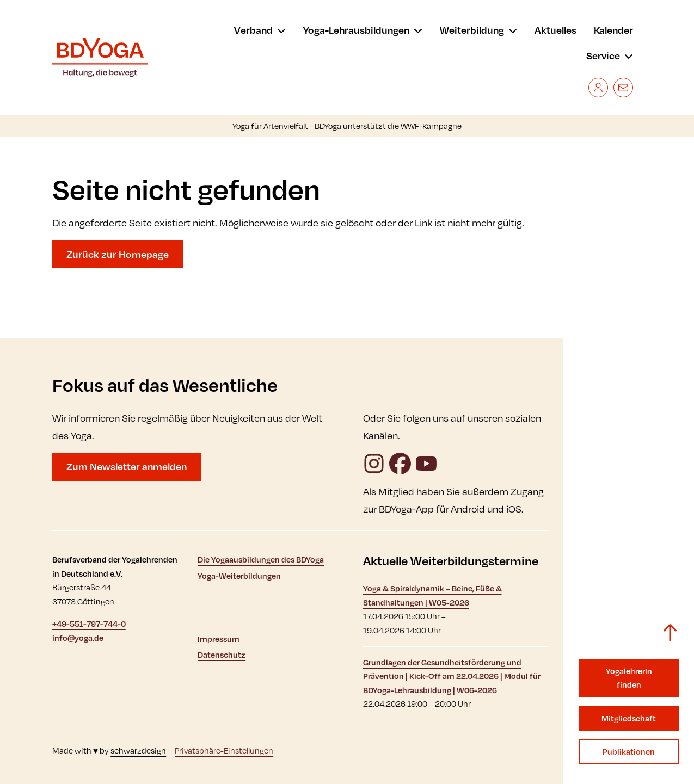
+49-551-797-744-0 (89, 624)
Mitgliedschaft (629, 718)
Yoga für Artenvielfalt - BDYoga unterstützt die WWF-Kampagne (347, 126)
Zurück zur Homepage (118, 254)
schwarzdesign (138, 751)
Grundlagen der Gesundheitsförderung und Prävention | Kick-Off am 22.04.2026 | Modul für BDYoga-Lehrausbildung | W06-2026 (452, 676)
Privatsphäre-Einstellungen (224, 751)
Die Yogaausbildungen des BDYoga (261, 560)
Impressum (219, 639)
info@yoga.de (78, 638)
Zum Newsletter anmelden (127, 466)
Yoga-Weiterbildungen (239, 576)
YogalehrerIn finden (629, 678)
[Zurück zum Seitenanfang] (670, 633)
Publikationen (629, 752)
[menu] (260, 30)
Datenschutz (222, 655)
